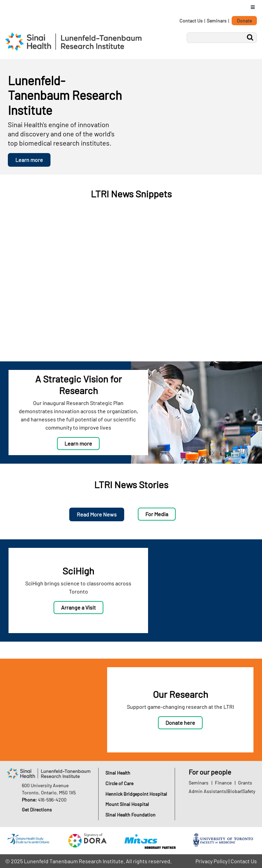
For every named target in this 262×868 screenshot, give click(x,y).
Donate (244, 21)
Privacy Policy (212, 861)
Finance (223, 783)
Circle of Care (119, 783)
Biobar (235, 791)
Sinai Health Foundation (130, 815)
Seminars (217, 21)
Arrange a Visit (78, 607)
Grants (245, 783)
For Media (157, 514)
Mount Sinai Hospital (127, 804)
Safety (249, 791)
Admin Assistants (207, 791)
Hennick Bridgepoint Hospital (136, 794)
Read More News (97, 514)
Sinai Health (118, 773)
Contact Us (191, 21)
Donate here (180, 723)
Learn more (29, 160)
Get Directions (37, 810)
